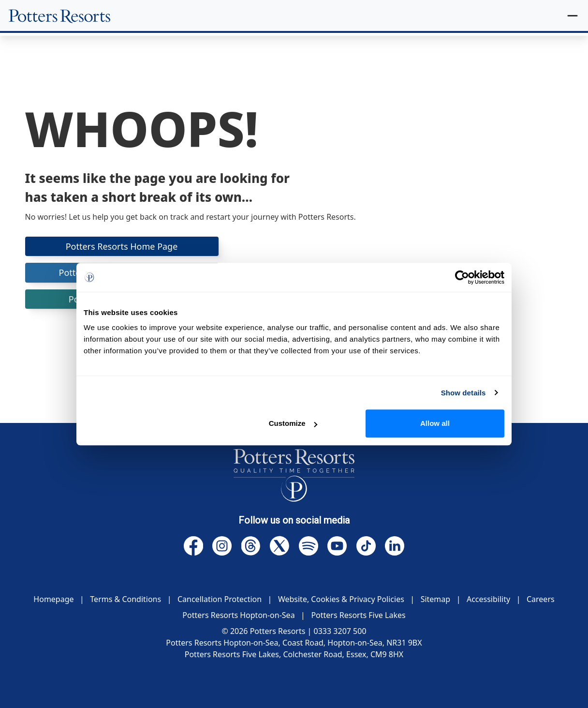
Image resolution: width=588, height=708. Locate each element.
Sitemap (436, 599)
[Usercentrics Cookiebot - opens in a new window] (462, 277)
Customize (293, 423)
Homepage (53, 599)
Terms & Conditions (125, 599)
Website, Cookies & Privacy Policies (341, 599)
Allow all (435, 423)
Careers (541, 599)
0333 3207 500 (340, 631)
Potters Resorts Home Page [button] (122, 246)
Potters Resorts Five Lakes (358, 615)
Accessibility (488, 599)
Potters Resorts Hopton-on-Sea (238, 615)
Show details (463, 393)
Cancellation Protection (220, 599)
